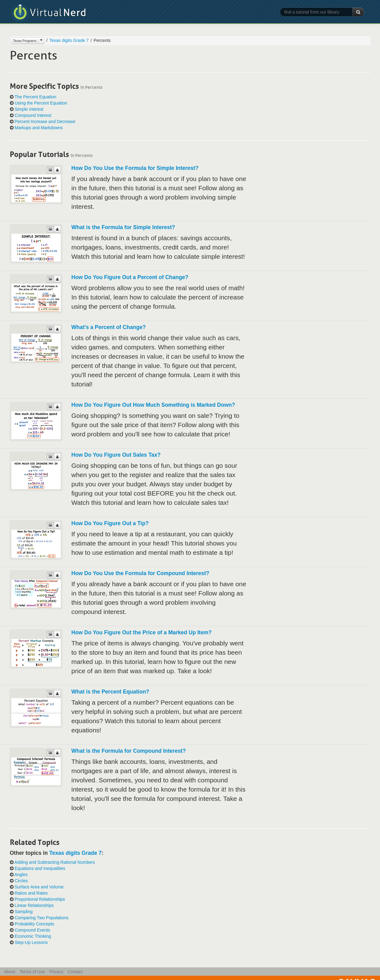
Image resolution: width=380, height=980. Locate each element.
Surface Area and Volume (39, 887)
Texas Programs (25, 41)
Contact (75, 972)
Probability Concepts (34, 924)
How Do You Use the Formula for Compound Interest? (141, 573)
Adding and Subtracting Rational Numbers (55, 862)
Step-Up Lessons (31, 942)
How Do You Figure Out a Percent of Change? (130, 277)
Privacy (56, 972)
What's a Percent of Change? (109, 327)
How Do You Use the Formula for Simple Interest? (135, 168)
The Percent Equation (35, 97)
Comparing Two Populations (41, 918)
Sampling (23, 912)
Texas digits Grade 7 (69, 40)
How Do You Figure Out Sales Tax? (116, 455)
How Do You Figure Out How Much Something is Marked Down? (153, 405)
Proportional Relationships (40, 899)
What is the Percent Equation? (110, 692)
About (10, 972)
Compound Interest (33, 115)
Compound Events (32, 930)
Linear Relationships (34, 905)
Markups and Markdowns (39, 128)
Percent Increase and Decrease (45, 121)
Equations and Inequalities (40, 868)
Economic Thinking (33, 936)
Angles (21, 875)
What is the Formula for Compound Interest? (129, 751)
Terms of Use (32, 972)
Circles (21, 881)
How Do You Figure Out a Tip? (110, 523)
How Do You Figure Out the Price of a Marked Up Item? (142, 632)
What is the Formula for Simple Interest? (123, 227)
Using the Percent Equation (41, 103)
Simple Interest (29, 109)
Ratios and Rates (31, 893)
